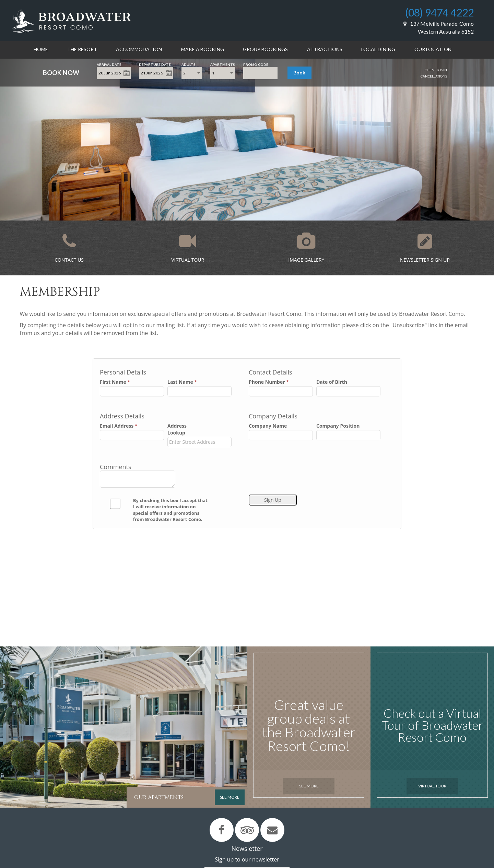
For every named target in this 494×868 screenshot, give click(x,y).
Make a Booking (203, 49)
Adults (189, 64)
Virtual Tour (432, 786)
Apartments (223, 64)
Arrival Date (109, 64)
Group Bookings (265, 49)
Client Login (436, 70)
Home (41, 49)
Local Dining (378, 49)
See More (309, 786)
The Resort (82, 49)
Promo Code (256, 64)
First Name (115, 382)
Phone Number (269, 382)
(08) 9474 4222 (439, 12)
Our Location (433, 49)
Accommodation (139, 49)
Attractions (325, 49)
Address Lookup (177, 429)
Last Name (182, 382)
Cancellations (434, 76)
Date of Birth (332, 382)
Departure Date (155, 64)
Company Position (338, 426)
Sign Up (273, 500)
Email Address (119, 426)
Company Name (268, 426)
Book (299, 73)
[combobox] (192, 73)
